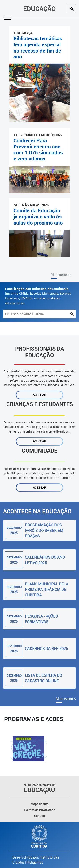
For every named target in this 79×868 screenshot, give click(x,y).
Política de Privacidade (39, 810)
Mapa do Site (39, 804)
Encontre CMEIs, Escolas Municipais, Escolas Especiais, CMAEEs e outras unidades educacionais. (38, 296)
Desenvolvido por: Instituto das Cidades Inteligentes (36, 860)
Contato (39, 816)
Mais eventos (66, 699)
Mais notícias (61, 275)
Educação (39, 9)
